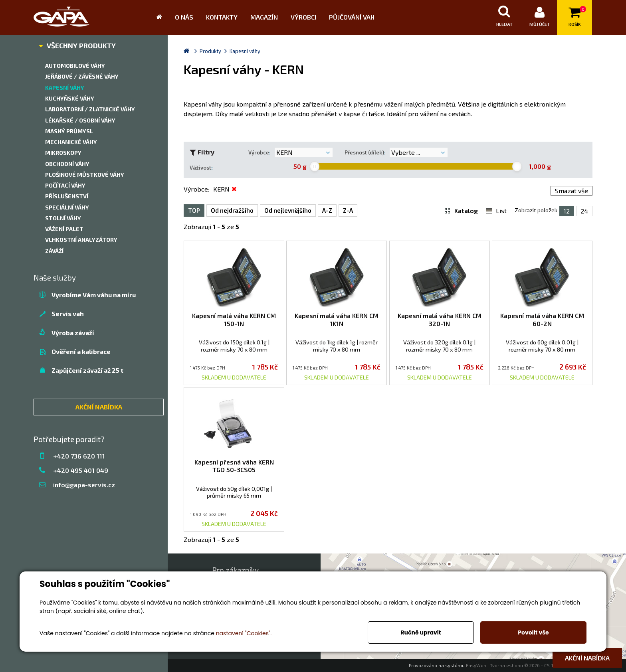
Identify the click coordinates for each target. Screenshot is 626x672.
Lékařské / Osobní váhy (80, 120)
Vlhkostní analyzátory (81, 240)
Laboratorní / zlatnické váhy (90, 109)
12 (567, 211)
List (501, 210)
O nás (184, 17)
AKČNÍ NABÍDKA (99, 407)
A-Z (327, 210)
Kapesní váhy (65, 88)
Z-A (348, 210)
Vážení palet (64, 229)
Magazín (264, 17)
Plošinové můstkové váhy (85, 175)
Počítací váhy (65, 185)
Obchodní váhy (67, 164)
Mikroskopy (63, 153)
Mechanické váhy (71, 142)
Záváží (54, 251)
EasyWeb (476, 665)
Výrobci (303, 17)
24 (584, 211)
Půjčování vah (352, 17)
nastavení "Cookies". (244, 633)
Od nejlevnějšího (288, 210)
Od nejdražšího (232, 210)
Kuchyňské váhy (70, 98)
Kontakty (222, 17)
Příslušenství (67, 196)
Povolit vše (533, 632)
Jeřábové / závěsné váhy (82, 76)
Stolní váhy (63, 218)
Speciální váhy (67, 207)
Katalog (466, 210)
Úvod (162, 18)
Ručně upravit (421, 632)
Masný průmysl (69, 131)
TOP (194, 210)
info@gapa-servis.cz (84, 485)
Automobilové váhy (75, 66)
